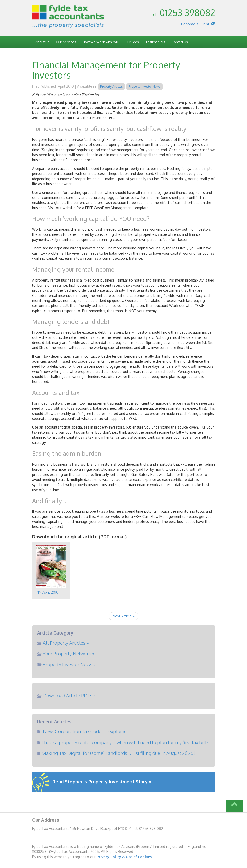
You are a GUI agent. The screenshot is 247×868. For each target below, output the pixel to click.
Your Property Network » (69, 653)
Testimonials (155, 42)
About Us (42, 42)
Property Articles (111, 87)
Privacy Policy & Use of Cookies (124, 857)
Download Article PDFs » (69, 695)
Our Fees (132, 42)
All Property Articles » (66, 643)
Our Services (66, 42)
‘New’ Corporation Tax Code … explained (86, 731)
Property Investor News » (69, 664)
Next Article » (124, 616)
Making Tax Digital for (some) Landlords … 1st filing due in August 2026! (118, 753)
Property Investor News (144, 87)
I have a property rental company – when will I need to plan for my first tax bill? (125, 742)
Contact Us (180, 42)
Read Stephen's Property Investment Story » (102, 782)
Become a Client (195, 24)
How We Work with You (100, 42)
